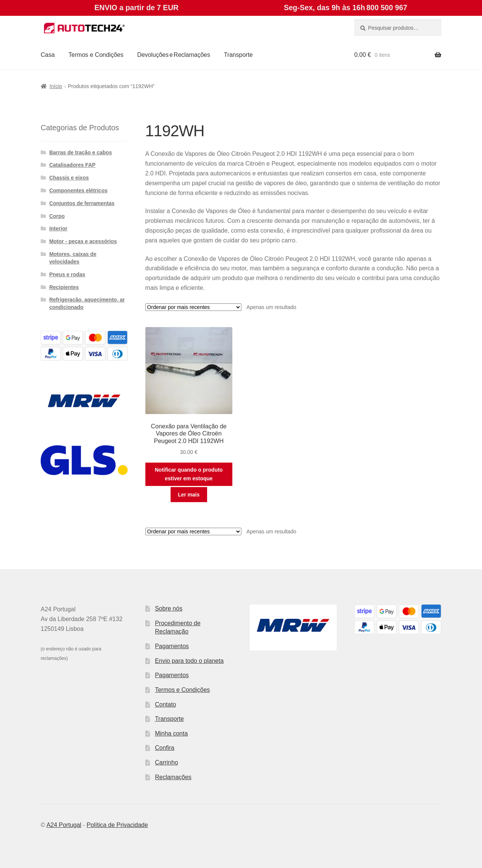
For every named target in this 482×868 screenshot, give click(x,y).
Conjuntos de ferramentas (82, 203)
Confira (165, 748)
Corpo (57, 216)
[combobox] (398, 28)
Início (56, 86)
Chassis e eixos (69, 178)
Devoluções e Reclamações (174, 55)
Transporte (238, 55)
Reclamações (173, 777)
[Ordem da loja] (193, 307)
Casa (48, 55)
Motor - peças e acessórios (83, 241)
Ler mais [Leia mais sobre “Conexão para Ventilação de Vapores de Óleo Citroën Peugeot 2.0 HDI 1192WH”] (189, 495)
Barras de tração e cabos (81, 152)
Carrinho (166, 762)
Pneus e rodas (67, 274)
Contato (165, 704)
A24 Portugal (64, 825)
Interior (58, 228)
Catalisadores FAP (72, 165)
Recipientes (64, 287)
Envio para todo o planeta (189, 661)
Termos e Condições (96, 55)
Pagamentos (172, 646)
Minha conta (171, 733)
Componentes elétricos (79, 190)
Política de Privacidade (117, 825)
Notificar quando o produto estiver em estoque (189, 474)
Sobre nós (169, 608)
